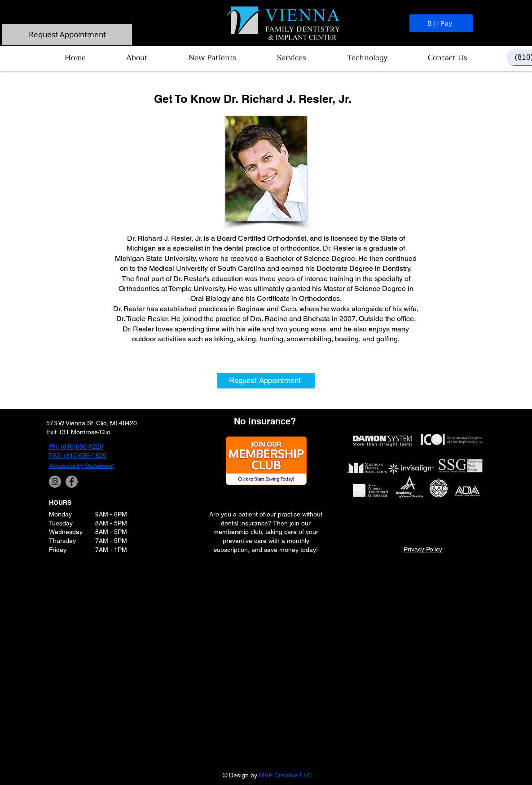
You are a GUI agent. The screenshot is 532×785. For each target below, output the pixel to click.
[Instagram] (55, 482)
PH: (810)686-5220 (76, 446)
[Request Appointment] (67, 35)
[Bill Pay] (441, 23)
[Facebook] (72, 482)
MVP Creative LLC (285, 775)
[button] (137, 58)
